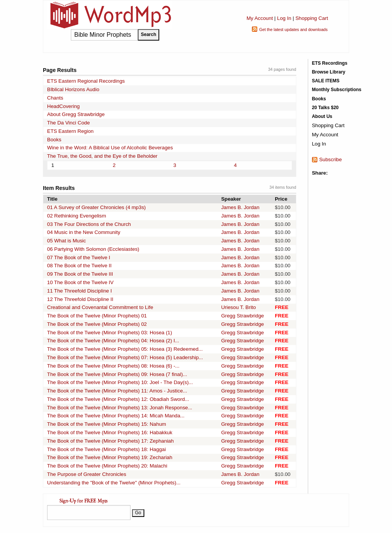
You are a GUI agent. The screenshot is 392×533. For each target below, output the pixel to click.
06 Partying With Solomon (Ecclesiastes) (93, 249)
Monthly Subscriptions (337, 90)
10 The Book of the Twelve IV (80, 282)
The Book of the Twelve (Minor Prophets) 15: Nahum (107, 424)
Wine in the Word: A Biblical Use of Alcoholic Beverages (110, 148)
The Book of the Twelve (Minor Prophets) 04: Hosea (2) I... (113, 341)
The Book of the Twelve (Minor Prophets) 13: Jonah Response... (120, 408)
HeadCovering (63, 106)
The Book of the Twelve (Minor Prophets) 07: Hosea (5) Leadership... (125, 357)
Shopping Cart (312, 18)
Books (54, 140)
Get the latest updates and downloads (293, 29)
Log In (284, 18)
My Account (260, 18)
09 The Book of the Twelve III (80, 274)
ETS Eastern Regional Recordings (86, 81)
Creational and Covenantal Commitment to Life (100, 307)
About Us (322, 116)
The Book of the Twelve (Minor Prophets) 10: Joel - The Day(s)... (120, 382)
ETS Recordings (330, 63)
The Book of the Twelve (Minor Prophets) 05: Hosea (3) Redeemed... (125, 349)
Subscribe (331, 159)
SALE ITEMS (326, 81)
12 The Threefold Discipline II (80, 299)
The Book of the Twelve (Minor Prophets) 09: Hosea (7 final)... (117, 374)
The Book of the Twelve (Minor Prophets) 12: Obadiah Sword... (118, 399)
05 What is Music (66, 241)
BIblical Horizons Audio (73, 89)
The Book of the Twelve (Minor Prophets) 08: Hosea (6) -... (113, 366)
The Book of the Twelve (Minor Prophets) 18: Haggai (106, 449)
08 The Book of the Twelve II (79, 266)
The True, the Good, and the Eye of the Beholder (102, 156)
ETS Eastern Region (70, 131)
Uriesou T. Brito (239, 307)
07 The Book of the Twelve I (79, 258)
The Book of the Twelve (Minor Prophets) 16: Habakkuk (110, 432)
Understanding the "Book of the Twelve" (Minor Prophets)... (114, 483)
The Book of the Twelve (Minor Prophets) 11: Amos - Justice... (117, 391)
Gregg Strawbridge (243, 316)
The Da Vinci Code (69, 123)
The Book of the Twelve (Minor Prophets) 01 (97, 316)
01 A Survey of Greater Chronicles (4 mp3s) (96, 207)
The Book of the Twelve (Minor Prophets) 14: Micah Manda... (116, 416)
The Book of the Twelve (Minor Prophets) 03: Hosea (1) (109, 333)
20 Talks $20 (325, 108)
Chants (55, 98)
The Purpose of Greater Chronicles (87, 474)
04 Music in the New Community (84, 232)
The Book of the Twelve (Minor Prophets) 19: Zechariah (110, 457)
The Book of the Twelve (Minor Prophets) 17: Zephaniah (110, 441)
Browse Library (329, 72)
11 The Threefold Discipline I (79, 291)
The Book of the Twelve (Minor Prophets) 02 (97, 324)
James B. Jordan (240, 207)
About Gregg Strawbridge (76, 114)
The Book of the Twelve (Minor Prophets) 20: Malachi (107, 466)
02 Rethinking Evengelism (77, 216)
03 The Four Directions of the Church (89, 224)
